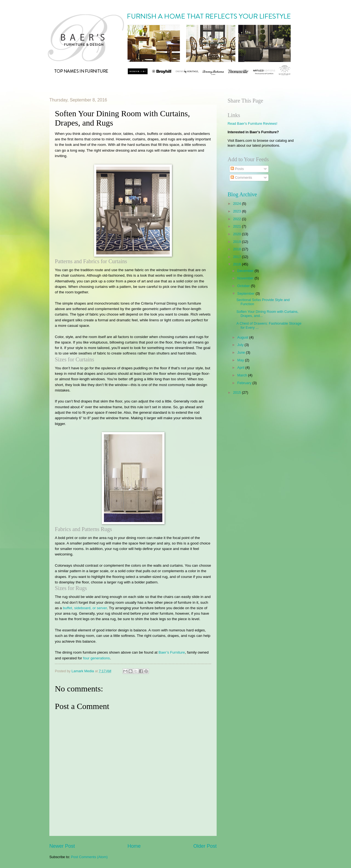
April (241, 368)
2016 (237, 264)
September (246, 293)
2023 (237, 211)
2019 (237, 242)
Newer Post (62, 846)
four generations (97, 658)
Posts (237, 169)
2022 (237, 219)
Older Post (205, 846)
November (246, 278)
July (241, 345)
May (241, 360)
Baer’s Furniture (172, 652)
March (243, 375)
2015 (237, 392)
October (244, 286)
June (242, 352)
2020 (237, 234)
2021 (237, 226)
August (243, 337)
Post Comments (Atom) (89, 857)
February (245, 383)
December (246, 271)
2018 (237, 249)
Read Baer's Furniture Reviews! (252, 124)
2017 (237, 257)
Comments (241, 178)
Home (134, 846)
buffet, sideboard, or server (85, 608)
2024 (237, 204)
